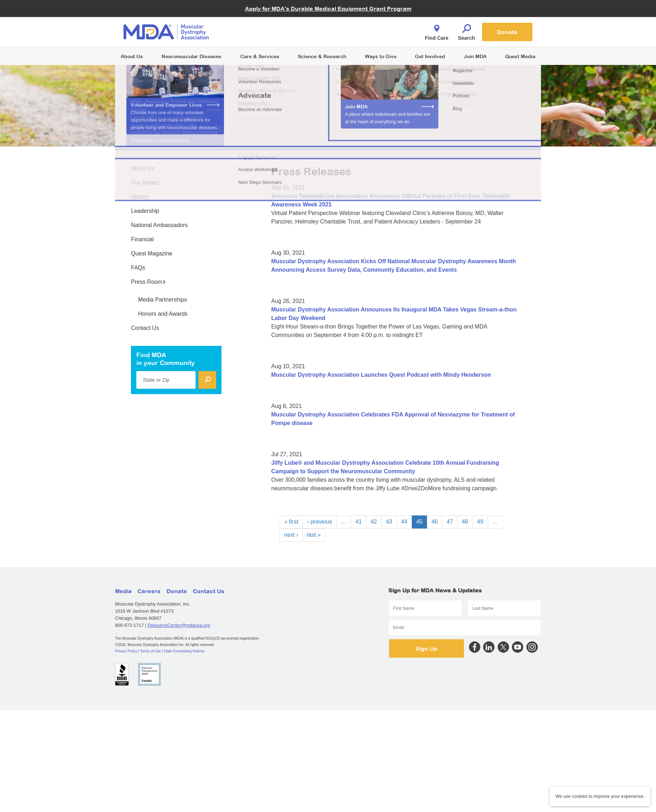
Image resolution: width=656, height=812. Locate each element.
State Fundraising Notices (184, 651)
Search (466, 31)
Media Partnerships (163, 300)
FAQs (138, 268)
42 (374, 522)
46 (434, 522)
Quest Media (520, 56)
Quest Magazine (152, 253)
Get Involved (430, 56)
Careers (149, 591)
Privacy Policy (126, 651)
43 (389, 522)
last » (314, 535)
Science (322, 56)
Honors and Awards (163, 314)
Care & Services (260, 56)
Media (123, 591)
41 (359, 522)
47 (450, 522)
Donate (507, 32)
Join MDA (475, 56)
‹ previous (319, 522)
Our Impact (145, 183)
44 (404, 522)
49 (480, 522)
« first (291, 522)
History (140, 197)
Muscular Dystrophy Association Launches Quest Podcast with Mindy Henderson (381, 375)
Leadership (145, 211)
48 (465, 522)
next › (291, 535)
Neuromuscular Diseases (192, 56)
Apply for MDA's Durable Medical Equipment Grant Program (328, 9)
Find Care (437, 31)
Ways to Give (381, 56)
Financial (142, 239)
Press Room (148, 282)
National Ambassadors (159, 225)
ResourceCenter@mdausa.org (179, 625)
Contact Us (145, 328)
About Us (132, 56)
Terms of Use (150, 651)
